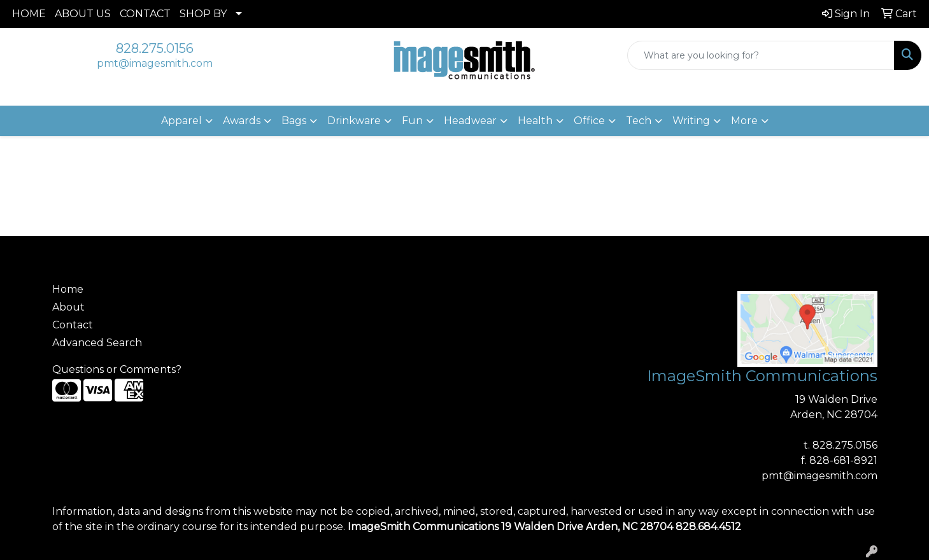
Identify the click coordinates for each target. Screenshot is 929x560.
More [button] (744, 121)
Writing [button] (691, 121)
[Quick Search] (761, 55)
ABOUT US (83, 14)
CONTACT (145, 14)
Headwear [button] (470, 121)
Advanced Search (97, 343)
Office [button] (589, 121)
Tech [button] (639, 121)
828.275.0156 (155, 48)
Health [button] (535, 121)
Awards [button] (242, 121)
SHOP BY (203, 14)
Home (68, 289)
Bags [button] (294, 121)
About (68, 307)
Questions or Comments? (117, 369)
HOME (29, 14)
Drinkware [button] (354, 121)
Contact (73, 325)
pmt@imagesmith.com (155, 63)
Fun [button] (412, 121)
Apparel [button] (181, 121)
